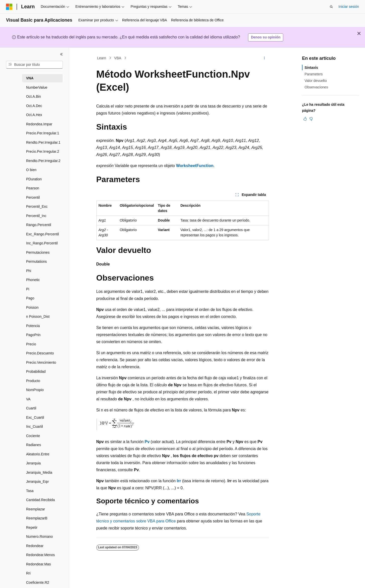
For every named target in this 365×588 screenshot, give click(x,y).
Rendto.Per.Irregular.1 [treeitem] (43, 142)
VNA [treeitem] (30, 78)
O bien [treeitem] (31, 170)
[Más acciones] (264, 58)
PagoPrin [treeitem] (33, 335)
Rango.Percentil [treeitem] (39, 225)
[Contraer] (61, 54)
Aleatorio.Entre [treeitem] (38, 454)
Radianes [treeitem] (33, 445)
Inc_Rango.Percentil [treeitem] (42, 243)
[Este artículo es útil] (305, 119)
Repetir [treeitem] (32, 527)
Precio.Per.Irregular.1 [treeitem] (43, 133)
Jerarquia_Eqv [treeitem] (37, 482)
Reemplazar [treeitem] (35, 509)
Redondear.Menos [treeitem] (40, 555)
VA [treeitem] (28, 399)
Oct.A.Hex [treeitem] (34, 115)
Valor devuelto (316, 81)
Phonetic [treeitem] (33, 280)
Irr (179, 481)
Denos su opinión (266, 37)
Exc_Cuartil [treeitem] (35, 417)
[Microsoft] (9, 7)
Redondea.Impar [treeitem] (39, 124)
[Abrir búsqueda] (331, 7)
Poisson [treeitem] (32, 307)
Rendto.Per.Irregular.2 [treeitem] (43, 161)
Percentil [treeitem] (33, 197)
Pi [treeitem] (28, 289)
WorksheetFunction (195, 166)
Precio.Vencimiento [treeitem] (41, 362)
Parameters (314, 74)
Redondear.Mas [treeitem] (39, 564)
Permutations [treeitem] (36, 261)
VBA (118, 58)
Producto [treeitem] (33, 381)
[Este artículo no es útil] (311, 119)
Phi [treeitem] (29, 271)
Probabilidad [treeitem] (36, 371)
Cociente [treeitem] (33, 436)
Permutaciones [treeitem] (38, 252)
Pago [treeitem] (30, 298)
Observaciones (316, 87)
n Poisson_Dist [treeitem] (38, 316)
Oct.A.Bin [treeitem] (33, 96)
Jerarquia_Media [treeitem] (39, 472)
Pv (147, 442)
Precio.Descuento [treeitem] (40, 353)
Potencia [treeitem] (33, 326)
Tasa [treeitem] (30, 491)
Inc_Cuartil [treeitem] (34, 426)
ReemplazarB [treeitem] (37, 518)
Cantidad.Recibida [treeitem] (40, 500)
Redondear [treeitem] (35, 546)
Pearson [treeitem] (33, 188)
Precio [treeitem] (31, 344)
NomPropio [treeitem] (35, 390)
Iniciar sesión (349, 7)
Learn (102, 58)
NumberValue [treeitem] (37, 87)
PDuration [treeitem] (34, 179)
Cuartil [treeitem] (31, 408)
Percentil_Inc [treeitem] (36, 216)
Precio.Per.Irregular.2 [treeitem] (43, 151)
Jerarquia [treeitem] (33, 463)
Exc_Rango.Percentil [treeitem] (43, 234)
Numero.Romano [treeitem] (40, 537)
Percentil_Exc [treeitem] (37, 206)
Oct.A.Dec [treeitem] (34, 106)
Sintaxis (311, 68)
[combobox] (34, 65)
